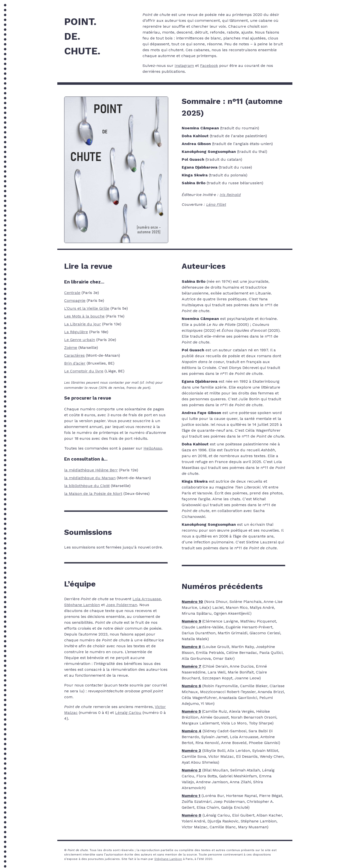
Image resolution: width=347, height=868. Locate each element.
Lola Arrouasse (147, 599)
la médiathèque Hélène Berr (91, 470)
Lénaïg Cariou (128, 713)
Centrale (72, 293)
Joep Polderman (122, 605)
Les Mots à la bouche (84, 316)
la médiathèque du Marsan (90, 478)
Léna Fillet (216, 204)
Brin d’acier (75, 363)
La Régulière (76, 332)
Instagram (184, 66)
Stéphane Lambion (82, 605)
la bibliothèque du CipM (87, 486)
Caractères (74, 355)
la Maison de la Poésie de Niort (93, 494)
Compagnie (75, 300)
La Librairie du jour (83, 324)
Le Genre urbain (80, 340)
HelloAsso (153, 448)
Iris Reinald (230, 195)
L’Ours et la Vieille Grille (87, 308)
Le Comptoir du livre (84, 371)
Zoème (71, 348)
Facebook (209, 66)
